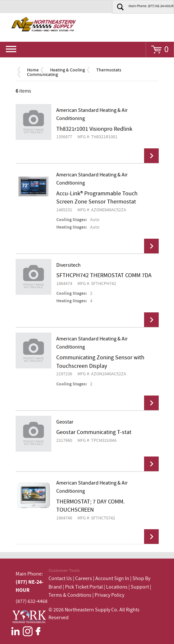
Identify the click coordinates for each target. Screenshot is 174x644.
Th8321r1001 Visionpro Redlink (94, 129)
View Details (151, 156)
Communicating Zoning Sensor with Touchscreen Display (100, 362)
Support (140, 587)
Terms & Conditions (70, 595)
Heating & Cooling (67, 70)
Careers (84, 579)
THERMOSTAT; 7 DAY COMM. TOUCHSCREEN (90, 506)
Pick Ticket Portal (84, 587)
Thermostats (109, 70)
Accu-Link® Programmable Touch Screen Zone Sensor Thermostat (97, 198)
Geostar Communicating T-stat (94, 432)
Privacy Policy (109, 595)
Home (33, 70)
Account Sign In (113, 579)
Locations (117, 587)
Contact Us (60, 579)
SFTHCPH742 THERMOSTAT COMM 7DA (104, 276)
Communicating (42, 75)
